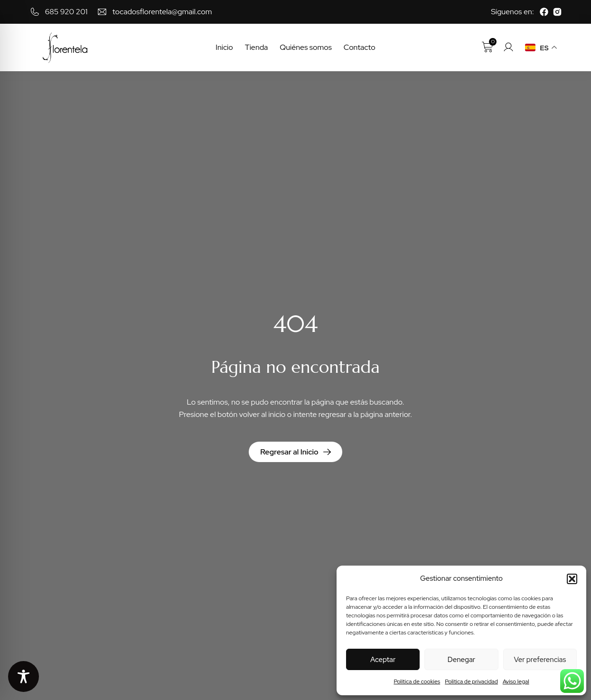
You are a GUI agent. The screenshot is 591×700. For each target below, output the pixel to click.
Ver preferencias (540, 660)
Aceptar (383, 660)
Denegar (461, 660)
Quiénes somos (305, 47)
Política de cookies (417, 681)
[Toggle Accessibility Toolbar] (23, 676)
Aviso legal (516, 681)
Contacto (360, 47)
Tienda (257, 47)
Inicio (224, 47)
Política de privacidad (471, 681)
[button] (572, 579)
